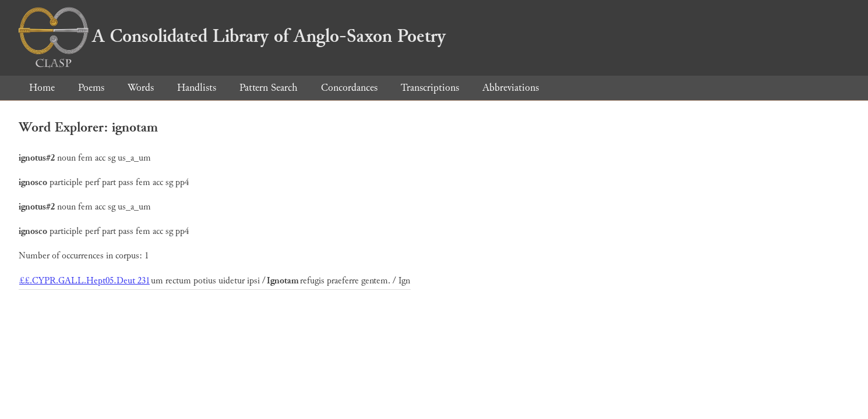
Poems (91, 88)
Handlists (197, 88)
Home (42, 88)
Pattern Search (269, 88)
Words (141, 88)
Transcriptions (430, 88)
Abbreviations (511, 88)
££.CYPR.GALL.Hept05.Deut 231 (84, 281)
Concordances (349, 88)
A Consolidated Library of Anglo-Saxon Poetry (232, 36)
